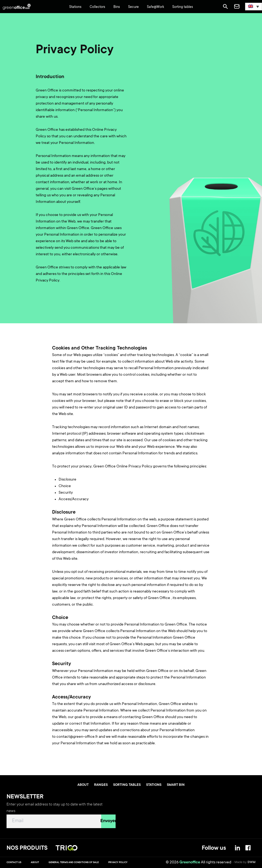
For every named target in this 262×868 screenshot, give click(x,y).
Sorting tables (183, 7)
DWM (252, 862)
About (83, 785)
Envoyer (108, 821)
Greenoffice (190, 863)
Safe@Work (156, 7)
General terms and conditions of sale (74, 863)
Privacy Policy (118, 863)
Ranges (101, 785)
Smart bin (176, 785)
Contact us (14, 863)
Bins (117, 7)
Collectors (97, 7)
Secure (133, 7)
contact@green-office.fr (77, 737)
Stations (75, 7)
